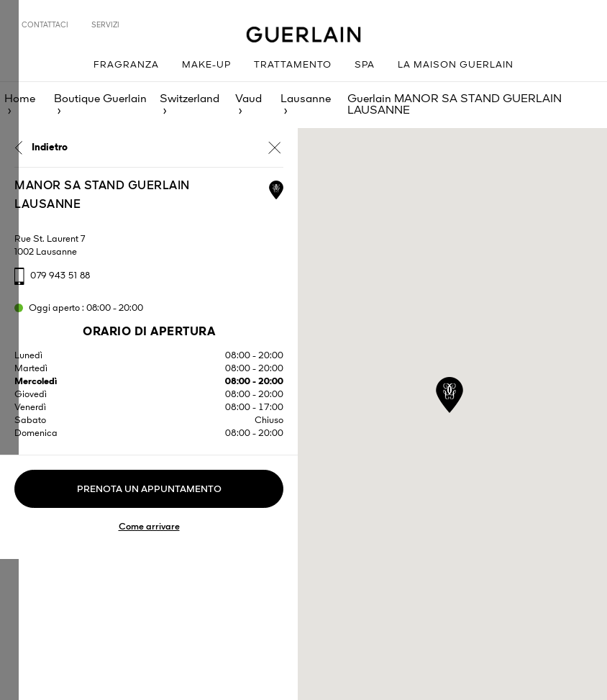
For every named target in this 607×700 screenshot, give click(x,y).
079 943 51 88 (60, 276)
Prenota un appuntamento (149, 490)
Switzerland (190, 99)
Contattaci (45, 25)
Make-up (206, 65)
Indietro (50, 147)
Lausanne (306, 99)
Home (20, 99)
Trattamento (293, 65)
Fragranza (126, 65)
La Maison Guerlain (456, 65)
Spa (365, 65)
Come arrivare (149, 527)
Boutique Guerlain (100, 99)
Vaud (248, 99)
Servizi (105, 25)
